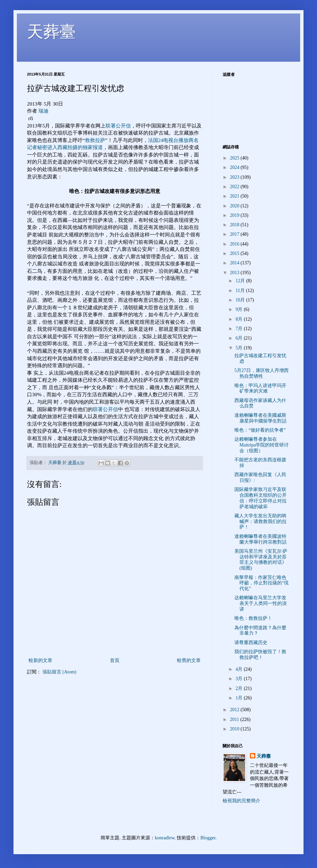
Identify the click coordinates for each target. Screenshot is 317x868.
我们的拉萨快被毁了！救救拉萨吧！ (260, 655)
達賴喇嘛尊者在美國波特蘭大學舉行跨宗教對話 (261, 539)
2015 (235, 253)
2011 (235, 719)
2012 (235, 710)
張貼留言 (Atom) (60, 672)
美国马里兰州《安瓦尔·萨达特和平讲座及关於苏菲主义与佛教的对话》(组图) (261, 560)
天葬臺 (51, 32)
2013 (235, 273)
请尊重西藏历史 (251, 643)
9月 (240, 309)
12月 (241, 281)
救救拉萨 (95, 140)
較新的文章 (40, 660)
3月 (240, 679)
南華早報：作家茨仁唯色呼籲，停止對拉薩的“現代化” (262, 583)
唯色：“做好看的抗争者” (260, 430)
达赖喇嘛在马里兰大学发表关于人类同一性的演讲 (261, 603)
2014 (235, 263)
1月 (240, 698)
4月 (240, 669)
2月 (240, 688)
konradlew (165, 838)
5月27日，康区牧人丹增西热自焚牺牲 (262, 373)
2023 (235, 177)
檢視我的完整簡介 (241, 801)
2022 (235, 187)
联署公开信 (118, 126)
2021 (235, 196)
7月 (240, 329)
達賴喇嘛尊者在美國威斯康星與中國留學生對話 (261, 418)
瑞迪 (44, 111)
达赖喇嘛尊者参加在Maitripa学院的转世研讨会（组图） (262, 445)
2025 (235, 158)
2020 (235, 206)
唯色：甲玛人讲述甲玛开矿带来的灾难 (260, 388)
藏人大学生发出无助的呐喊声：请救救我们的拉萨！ (261, 522)
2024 (235, 167)
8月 (240, 319)
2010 (235, 729)
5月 (240, 348)
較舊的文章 (189, 660)
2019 (235, 215)
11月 (241, 291)
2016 (235, 244)
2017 (235, 234)
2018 (235, 225)
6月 (240, 338)
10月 (241, 300)
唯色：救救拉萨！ (253, 618)
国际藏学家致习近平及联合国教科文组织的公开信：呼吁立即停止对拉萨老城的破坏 (261, 498)
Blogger (208, 838)
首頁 (115, 660)
